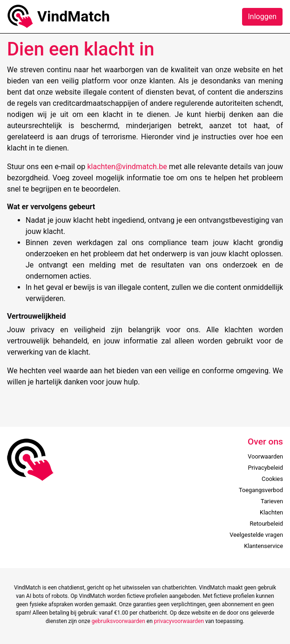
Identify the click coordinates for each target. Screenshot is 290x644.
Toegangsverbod (261, 490)
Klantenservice (263, 546)
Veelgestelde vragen (256, 535)
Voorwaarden (265, 456)
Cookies (272, 479)
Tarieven (272, 501)
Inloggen (263, 17)
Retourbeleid (266, 524)
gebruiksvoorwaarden (118, 621)
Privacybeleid (265, 468)
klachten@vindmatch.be (128, 167)
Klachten (271, 512)
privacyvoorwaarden (179, 621)
